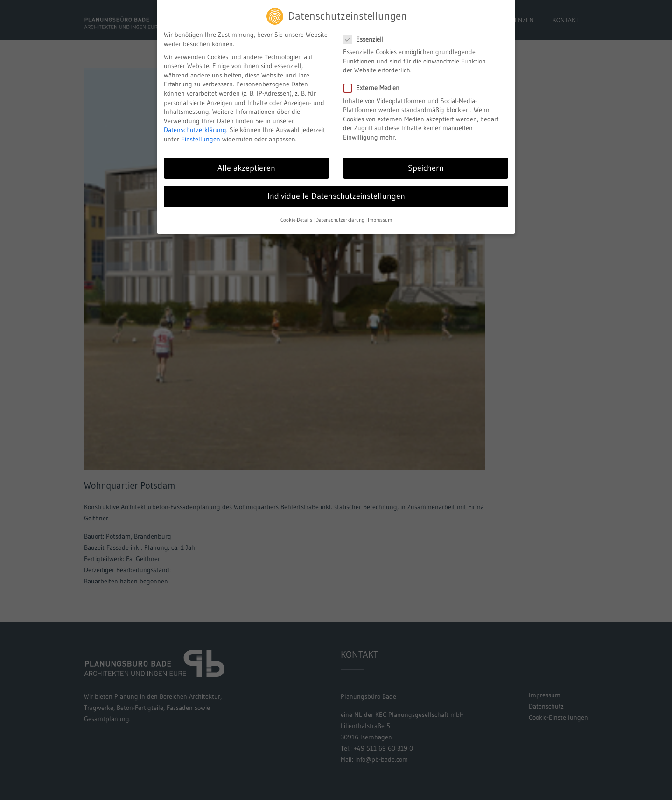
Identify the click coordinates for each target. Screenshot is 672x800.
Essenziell (367, 35)
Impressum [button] (380, 215)
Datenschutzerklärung (195, 125)
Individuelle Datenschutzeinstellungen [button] (336, 191)
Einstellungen (201, 134)
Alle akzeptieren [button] (246, 163)
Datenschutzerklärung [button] (340, 215)
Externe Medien (375, 83)
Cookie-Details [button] (296, 215)
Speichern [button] (426, 163)
